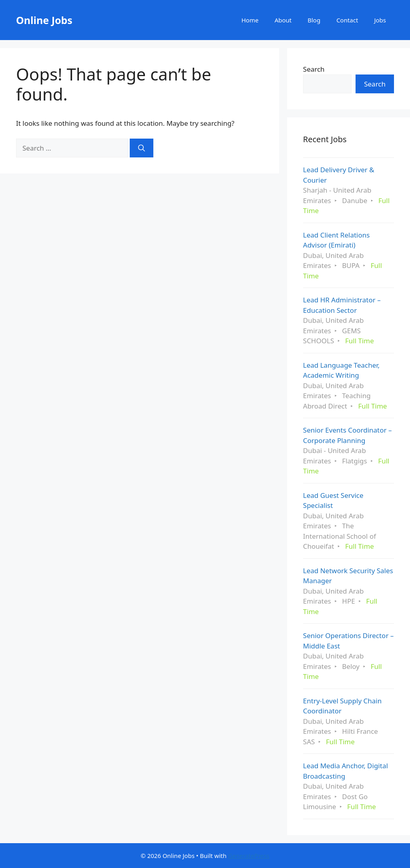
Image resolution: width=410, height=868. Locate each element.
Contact (347, 20)
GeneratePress (249, 856)
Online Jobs (44, 20)
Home (250, 20)
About (283, 20)
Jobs (380, 20)
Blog (314, 20)
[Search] (142, 148)
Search (314, 69)
